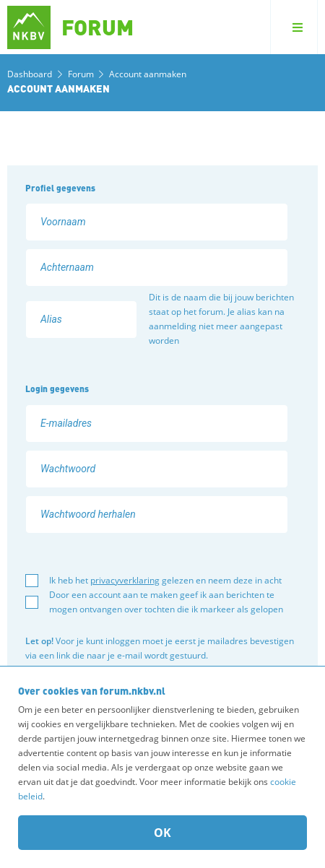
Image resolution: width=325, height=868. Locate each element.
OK (162, 833)
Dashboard (30, 74)
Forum (82, 74)
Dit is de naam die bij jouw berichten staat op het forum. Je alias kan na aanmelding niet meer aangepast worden (221, 319)
